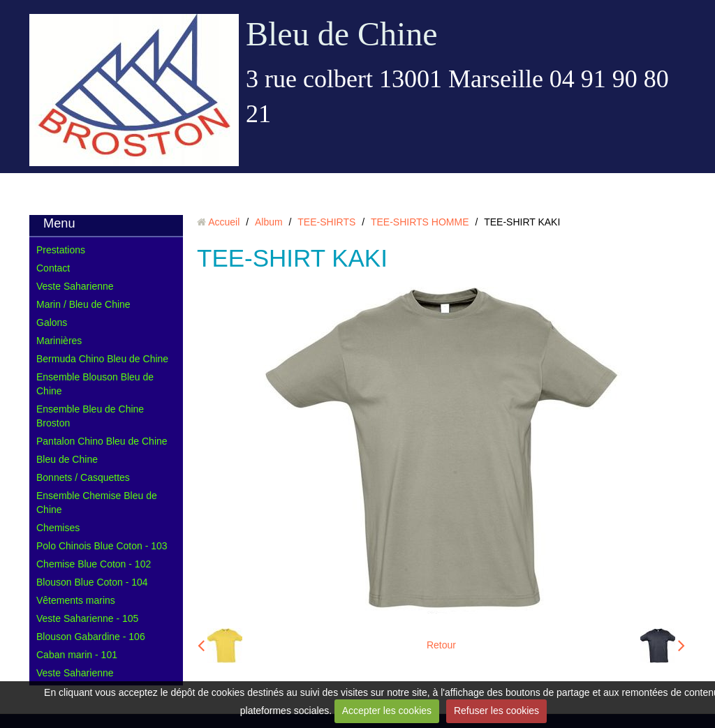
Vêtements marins (76, 600)
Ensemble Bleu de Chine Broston (90, 416)
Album (269, 222)
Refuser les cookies (496, 711)
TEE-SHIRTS (326, 222)
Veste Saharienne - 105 (87, 618)
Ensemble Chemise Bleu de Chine (97, 503)
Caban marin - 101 (77, 655)
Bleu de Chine (342, 34)
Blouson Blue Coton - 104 (92, 582)
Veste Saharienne (75, 286)
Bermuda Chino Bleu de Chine (102, 359)
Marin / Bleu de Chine (83, 304)
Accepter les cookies (387, 711)
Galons (52, 322)
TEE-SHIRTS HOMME (420, 222)
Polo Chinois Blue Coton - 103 (102, 546)
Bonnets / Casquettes (83, 477)
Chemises (58, 528)
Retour (441, 645)
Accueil (224, 222)
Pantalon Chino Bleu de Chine (102, 441)
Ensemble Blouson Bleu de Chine (95, 384)
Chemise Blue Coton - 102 (94, 564)
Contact (53, 268)
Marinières (59, 341)
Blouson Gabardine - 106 (91, 637)
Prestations (61, 250)
